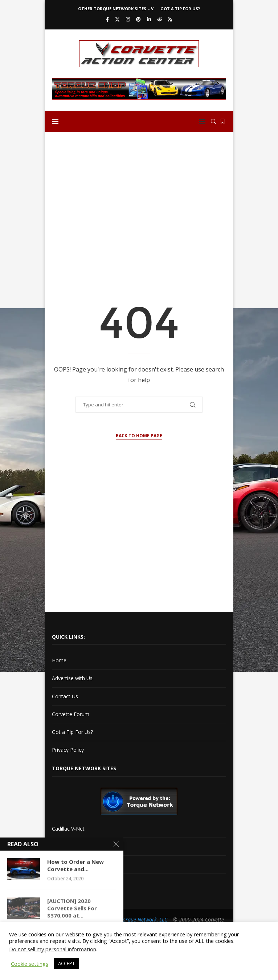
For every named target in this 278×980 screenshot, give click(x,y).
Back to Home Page (139, 436)
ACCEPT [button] (66, 963)
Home (59, 660)
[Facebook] (107, 19)
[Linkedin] (149, 19)
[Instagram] (128, 19)
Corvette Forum (71, 714)
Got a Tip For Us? (180, 9)
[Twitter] (117, 19)
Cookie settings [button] (30, 964)
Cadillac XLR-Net (71, 846)
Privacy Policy (68, 750)
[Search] (213, 121)
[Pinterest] (138, 19)
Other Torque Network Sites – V (116, 9)
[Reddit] (160, 19)
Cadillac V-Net (68, 829)
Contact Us (65, 696)
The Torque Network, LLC (139, 919)
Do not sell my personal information (53, 949)
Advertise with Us (72, 678)
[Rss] (170, 19)
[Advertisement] (139, 194)
